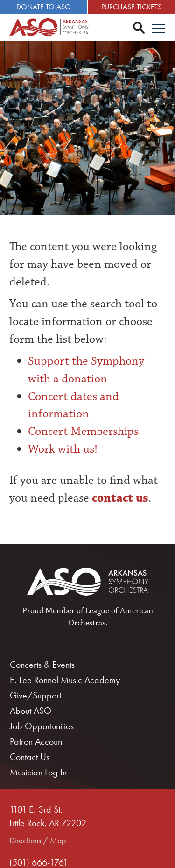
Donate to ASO (44, 7)
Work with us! (63, 449)
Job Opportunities (42, 726)
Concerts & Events (42, 665)
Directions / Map (38, 840)
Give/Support (35, 695)
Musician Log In (38, 772)
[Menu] (159, 29)
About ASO (31, 711)
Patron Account (37, 741)
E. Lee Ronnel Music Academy (65, 680)
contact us (119, 498)
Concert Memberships (83, 431)
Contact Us (30, 757)
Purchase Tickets (131, 7)
